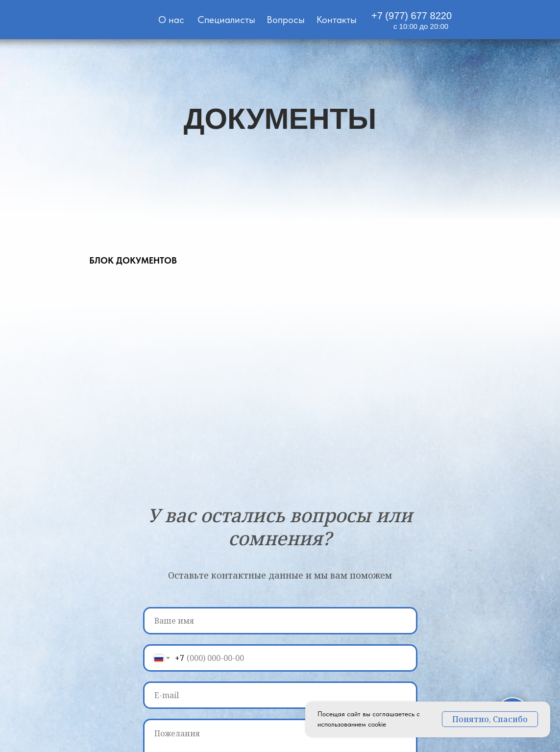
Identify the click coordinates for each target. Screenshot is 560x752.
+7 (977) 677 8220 (412, 16)
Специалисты (226, 20)
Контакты (337, 20)
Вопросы (286, 20)
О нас (171, 20)
